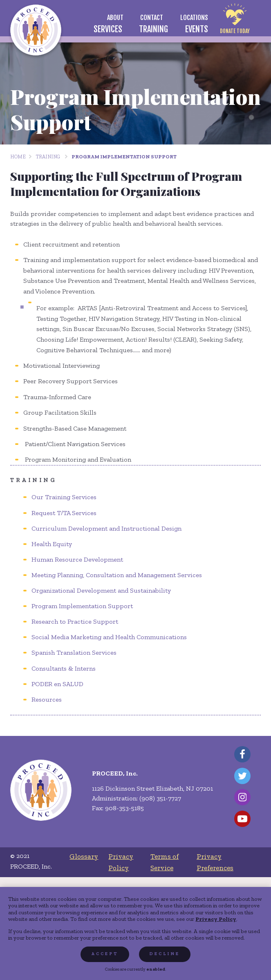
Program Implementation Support (124, 157)
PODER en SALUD (57, 684)
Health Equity (52, 544)
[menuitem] (115, 18)
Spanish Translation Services (74, 652)
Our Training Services (64, 497)
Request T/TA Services (64, 513)
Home (18, 157)
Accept (105, 954)
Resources (47, 699)
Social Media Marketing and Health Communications (109, 637)
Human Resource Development (77, 559)
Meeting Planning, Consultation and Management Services (117, 575)
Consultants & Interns (64, 668)
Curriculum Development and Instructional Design (106, 528)
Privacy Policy (216, 919)
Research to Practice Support (75, 621)
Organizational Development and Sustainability (101, 590)
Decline (165, 954)
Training (48, 157)
